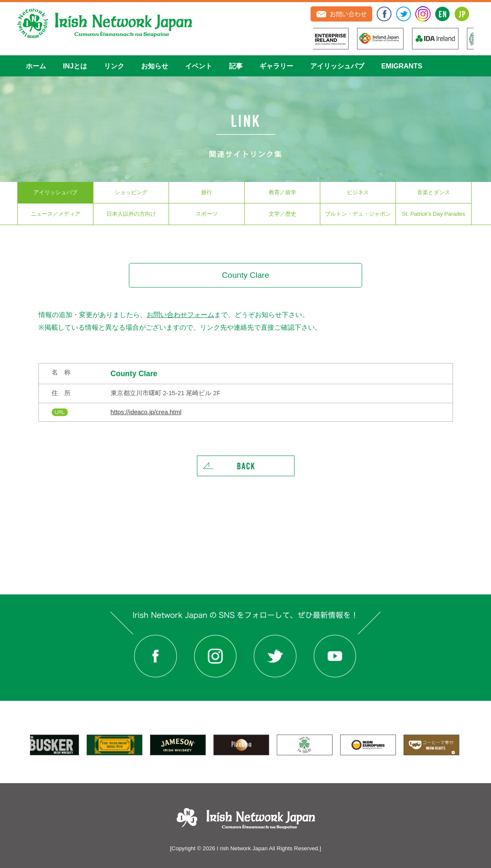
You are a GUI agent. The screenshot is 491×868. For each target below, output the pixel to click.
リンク (114, 66)
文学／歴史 (282, 214)
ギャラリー (276, 66)
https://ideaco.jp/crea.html (146, 412)
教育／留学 (282, 192)
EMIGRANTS (402, 66)
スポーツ (207, 214)
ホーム (36, 66)
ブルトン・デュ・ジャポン (358, 214)
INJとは (75, 66)
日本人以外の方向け (131, 214)
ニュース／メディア (56, 214)
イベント (199, 66)
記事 (236, 66)
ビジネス (358, 192)
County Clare (134, 374)
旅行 (207, 192)
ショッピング (131, 192)
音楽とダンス (434, 192)
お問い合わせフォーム (180, 315)
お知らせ (155, 66)
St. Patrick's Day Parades (434, 214)
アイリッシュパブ (337, 66)
